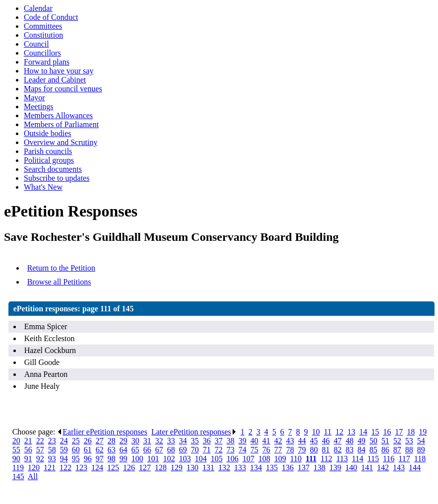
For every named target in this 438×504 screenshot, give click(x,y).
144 (415, 468)
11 (328, 432)
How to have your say (59, 71)
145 (18, 476)
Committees (43, 26)
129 (177, 468)
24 (64, 441)
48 (350, 441)
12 (339, 432)
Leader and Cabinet (55, 80)
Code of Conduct (51, 17)
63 (112, 450)
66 (147, 450)
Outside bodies (48, 133)
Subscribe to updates (57, 178)
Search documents (53, 169)
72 (219, 450)
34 (183, 441)
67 (159, 450)
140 (351, 468)
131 (208, 468)
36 (207, 441)
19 (423, 432)
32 (159, 441)
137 (304, 468)
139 (335, 468)
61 (88, 450)
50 (374, 441)
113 (342, 459)
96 (88, 459)
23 (52, 441)
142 (383, 468)
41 (266, 441)
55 (16, 450)
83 (350, 450)
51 (385, 441)
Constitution (43, 35)
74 (243, 450)
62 (100, 450)
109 (280, 459)
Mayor (34, 98)
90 (16, 459)
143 (399, 468)
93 (52, 459)
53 (409, 441)
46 (326, 441)
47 (338, 441)
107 (249, 459)
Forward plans (47, 62)
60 (76, 450)
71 (207, 450)
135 (272, 468)
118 (420, 459)
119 (18, 468)
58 (52, 450)
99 (124, 459)
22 (40, 441)
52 (397, 441)
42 (278, 441)
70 (195, 450)
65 (135, 450)
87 (397, 450)
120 (34, 468)
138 (319, 468)
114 (357, 459)
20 (16, 441)
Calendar (38, 8)
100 (137, 459)
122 (65, 468)
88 (409, 450)
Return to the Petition (61, 268)
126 (129, 468)
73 (231, 450)
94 (64, 459)
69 (183, 450)
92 (40, 459)
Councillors (42, 53)
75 (254, 450)
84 (362, 450)
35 (195, 441)
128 (161, 468)
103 (185, 459)
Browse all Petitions (59, 282)
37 (219, 441)
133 (240, 468)
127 (145, 468)
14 (363, 432)
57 (40, 450)
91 (28, 459)
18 (411, 432)
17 (399, 432)
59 (64, 450)
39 (243, 441)
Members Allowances (58, 115)
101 (153, 459)
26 (88, 441)
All (33, 476)
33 (171, 441)
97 (100, 459)
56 (28, 450)
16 (387, 432)
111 (311, 459)
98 (112, 459)
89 (421, 450)
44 (302, 441)
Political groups (49, 160)
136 (288, 468)
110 (296, 459)
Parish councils (48, 151)
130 (192, 468)
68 (171, 450)
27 (100, 441)
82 (338, 450)
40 (254, 441)
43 (290, 441)
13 (351, 432)
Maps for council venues (63, 89)
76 (266, 450)
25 (76, 441)
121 (50, 468)
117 (404, 459)
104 (201, 459)
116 (389, 459)
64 (124, 450)
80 (314, 450)
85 (374, 450)
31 (147, 441)
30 (135, 441)
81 (326, 450)
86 (385, 450)
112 (326, 459)
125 (113, 468)
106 (233, 459)
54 (421, 441)
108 (264, 459)
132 (224, 468)
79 (302, 450)
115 (373, 459)
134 (256, 468)
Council (36, 44)
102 (169, 459)
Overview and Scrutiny (61, 142)
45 (314, 441)
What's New (43, 187)
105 (217, 459)
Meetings (39, 107)
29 (124, 441)
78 (290, 450)
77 (278, 450)
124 (97, 468)
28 (112, 441)
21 (28, 441)
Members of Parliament (61, 124)
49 (362, 441)
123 (81, 468)
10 (316, 432)
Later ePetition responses (194, 432)
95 (76, 459)
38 (231, 441)
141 (367, 468)
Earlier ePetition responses (102, 432)
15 (375, 432)
